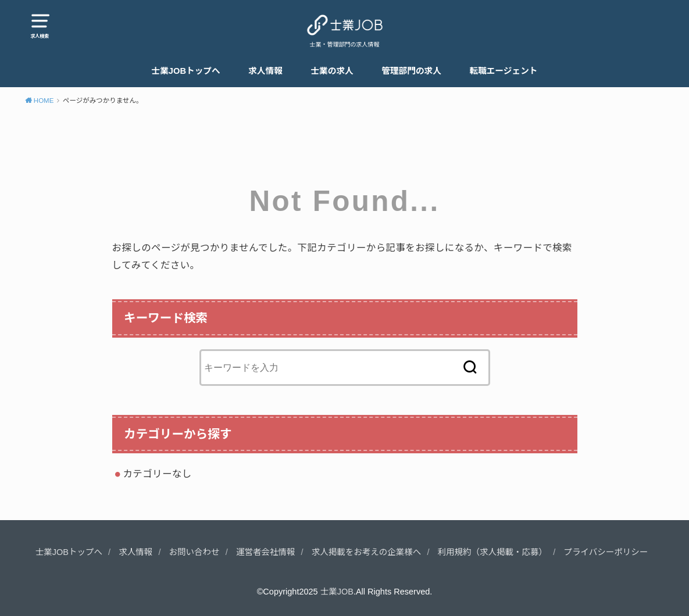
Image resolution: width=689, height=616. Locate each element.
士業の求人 (332, 71)
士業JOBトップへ (186, 71)
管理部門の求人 (411, 71)
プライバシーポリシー (606, 552)
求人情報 (265, 71)
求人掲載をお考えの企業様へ (367, 552)
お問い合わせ (194, 552)
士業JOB (337, 592)
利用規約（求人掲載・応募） (493, 552)
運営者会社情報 (266, 552)
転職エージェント (503, 71)
